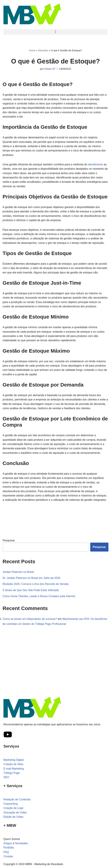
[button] (55, 32)
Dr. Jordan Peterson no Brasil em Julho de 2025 (32, 585)
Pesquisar (9, 547)
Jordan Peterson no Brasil (18, 579)
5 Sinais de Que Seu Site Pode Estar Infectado (31, 597)
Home (32, 50)
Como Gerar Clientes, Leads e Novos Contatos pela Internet (39, 603)
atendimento (96, 165)
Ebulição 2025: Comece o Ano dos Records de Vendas (36, 591)
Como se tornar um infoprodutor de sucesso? (30, 626)
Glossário (43, 50)
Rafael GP (50, 69)
